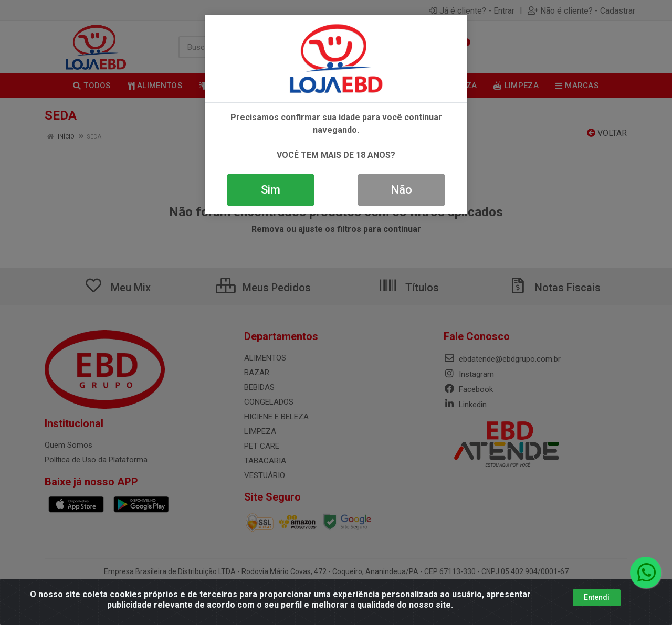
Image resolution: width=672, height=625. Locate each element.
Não (401, 190)
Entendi (597, 597)
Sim (271, 190)
